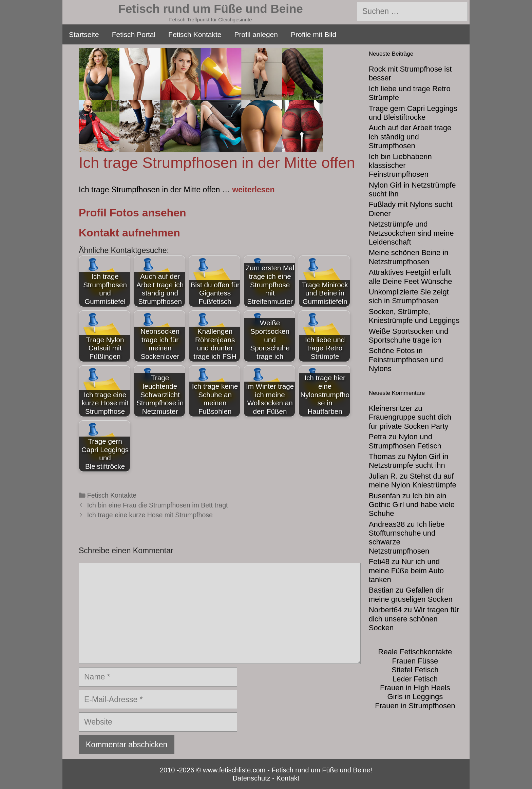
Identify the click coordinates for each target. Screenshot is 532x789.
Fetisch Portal (134, 34)
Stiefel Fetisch (415, 670)
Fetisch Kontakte (195, 34)
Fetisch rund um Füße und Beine (210, 9)
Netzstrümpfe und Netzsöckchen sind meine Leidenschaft (411, 233)
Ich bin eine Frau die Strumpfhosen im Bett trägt (158, 505)
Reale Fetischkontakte (415, 652)
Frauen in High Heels (415, 688)
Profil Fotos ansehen (132, 213)
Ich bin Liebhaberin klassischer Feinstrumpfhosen (400, 166)
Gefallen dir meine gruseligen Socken (411, 594)
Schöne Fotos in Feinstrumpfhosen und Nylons (406, 360)
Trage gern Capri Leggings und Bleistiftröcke (413, 113)
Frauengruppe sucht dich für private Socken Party (410, 421)
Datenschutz (252, 778)
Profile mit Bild (313, 34)
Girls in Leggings (415, 697)
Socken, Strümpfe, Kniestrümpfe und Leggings (414, 316)
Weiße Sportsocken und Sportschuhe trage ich (408, 336)
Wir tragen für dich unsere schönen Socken (414, 619)
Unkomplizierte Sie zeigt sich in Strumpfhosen (409, 296)
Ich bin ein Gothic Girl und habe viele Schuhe (412, 505)
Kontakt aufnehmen (129, 233)
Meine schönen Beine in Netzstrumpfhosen (409, 257)
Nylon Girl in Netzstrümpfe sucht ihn (409, 461)
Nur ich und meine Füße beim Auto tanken (406, 571)
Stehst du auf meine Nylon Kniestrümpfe (413, 480)
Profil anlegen (256, 34)
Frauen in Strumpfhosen (415, 706)
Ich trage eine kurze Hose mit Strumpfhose (150, 515)
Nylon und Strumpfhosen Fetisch (405, 441)
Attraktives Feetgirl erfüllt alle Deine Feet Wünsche (411, 277)
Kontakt (288, 778)
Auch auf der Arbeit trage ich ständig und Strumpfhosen (410, 137)
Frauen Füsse (415, 661)
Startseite (84, 34)
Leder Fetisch (415, 679)
